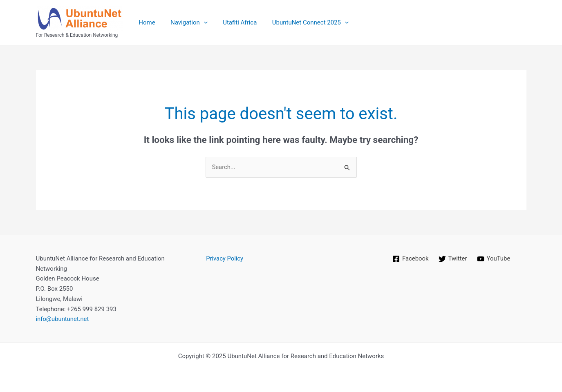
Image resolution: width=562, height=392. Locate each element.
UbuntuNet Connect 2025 (300, 22)
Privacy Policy (225, 258)
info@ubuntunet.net (63, 319)
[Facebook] (410, 259)
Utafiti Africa (232, 22)
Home (146, 22)
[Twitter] (452, 259)
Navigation (185, 22)
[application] (199, 22)
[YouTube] (494, 259)
